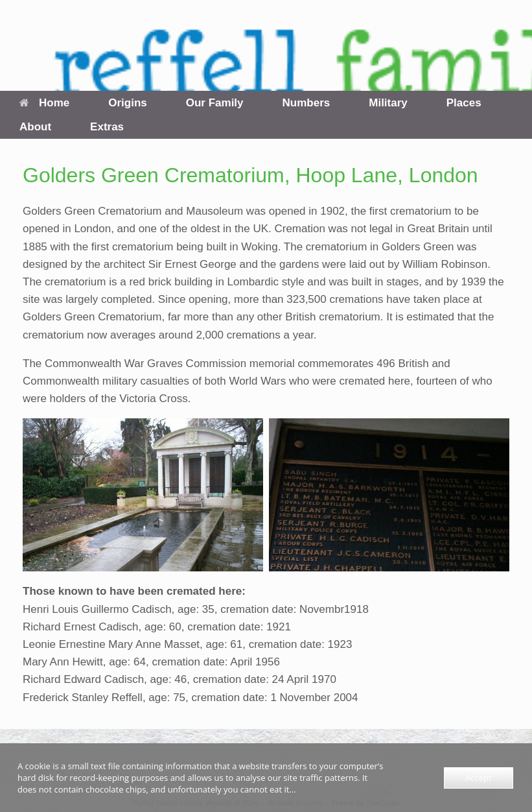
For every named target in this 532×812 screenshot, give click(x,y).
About (35, 127)
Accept (479, 778)
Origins (128, 103)
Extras (107, 127)
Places (464, 103)
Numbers (306, 103)
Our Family (215, 103)
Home (44, 103)
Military (388, 103)
